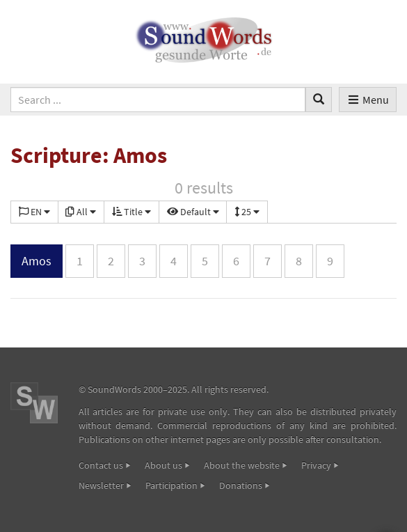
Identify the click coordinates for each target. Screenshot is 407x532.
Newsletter (101, 485)
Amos (37, 261)
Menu (368, 100)
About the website (242, 465)
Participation (171, 485)
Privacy (316, 465)
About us (163, 465)
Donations (241, 485)
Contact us (101, 465)
